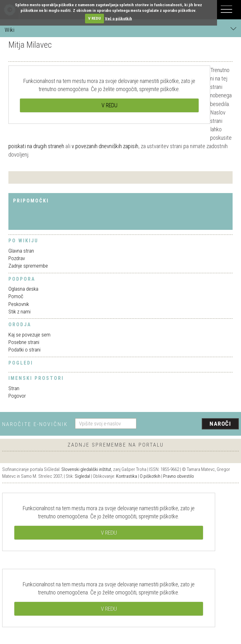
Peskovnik (19, 304)
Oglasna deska (23, 289)
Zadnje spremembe (28, 266)
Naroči (220, 424)
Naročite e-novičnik (35, 424)
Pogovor (17, 396)
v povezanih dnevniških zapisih (105, 146)
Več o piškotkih (118, 18)
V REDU (95, 18)
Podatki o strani (24, 350)
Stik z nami (19, 312)
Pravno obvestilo (179, 476)
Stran (14, 388)
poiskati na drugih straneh (36, 146)
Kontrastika (127, 476)
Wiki (120, 29)
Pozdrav (17, 258)
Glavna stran (21, 251)
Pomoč (16, 296)
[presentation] (190, 424)
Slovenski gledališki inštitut (86, 469)
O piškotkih (150, 476)
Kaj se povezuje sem (29, 335)
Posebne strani (24, 342)
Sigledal (82, 476)
